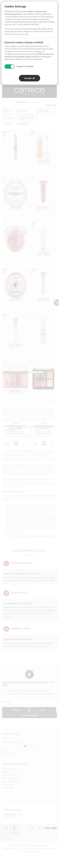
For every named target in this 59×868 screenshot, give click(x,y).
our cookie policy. (22, 34)
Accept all (29, 78)
